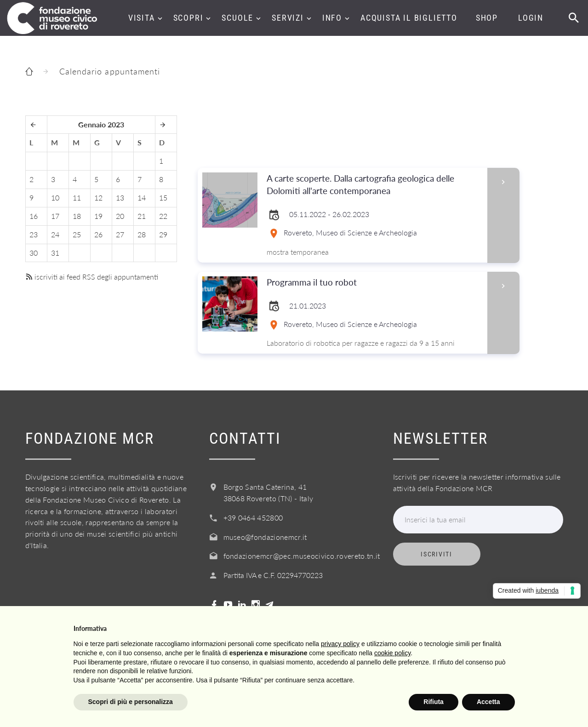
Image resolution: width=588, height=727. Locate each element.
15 (163, 197)
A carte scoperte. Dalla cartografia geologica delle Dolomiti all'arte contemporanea (374, 185)
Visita (142, 18)
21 (142, 216)
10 (55, 197)
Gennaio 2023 (101, 124)
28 (142, 234)
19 (98, 216)
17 (55, 216)
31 (55, 253)
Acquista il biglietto (409, 18)
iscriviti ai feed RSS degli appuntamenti (92, 277)
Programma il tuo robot (374, 283)
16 (34, 216)
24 (55, 234)
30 (34, 253)
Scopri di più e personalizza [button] (131, 702)
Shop (487, 18)
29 (163, 234)
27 (120, 234)
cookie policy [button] (392, 653)
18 (77, 216)
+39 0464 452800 (253, 518)
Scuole (237, 18)
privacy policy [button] (340, 644)
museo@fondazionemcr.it (265, 537)
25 (77, 234)
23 (34, 234)
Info (332, 18)
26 (98, 234)
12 (98, 197)
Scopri (188, 18)
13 (120, 197)
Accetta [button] (488, 702)
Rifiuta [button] (434, 702)
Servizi (288, 18)
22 (163, 216)
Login (531, 18)
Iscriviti (436, 554)
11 (77, 197)
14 (142, 197)
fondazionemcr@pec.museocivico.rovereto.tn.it (302, 556)
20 (120, 216)
